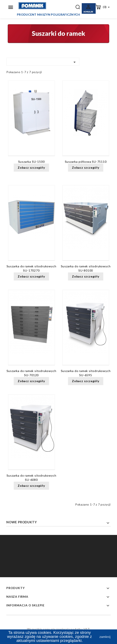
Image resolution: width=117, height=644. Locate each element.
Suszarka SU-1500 (31, 162)
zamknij (105, 637)
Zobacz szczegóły (31, 167)
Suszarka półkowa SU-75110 (86, 162)
